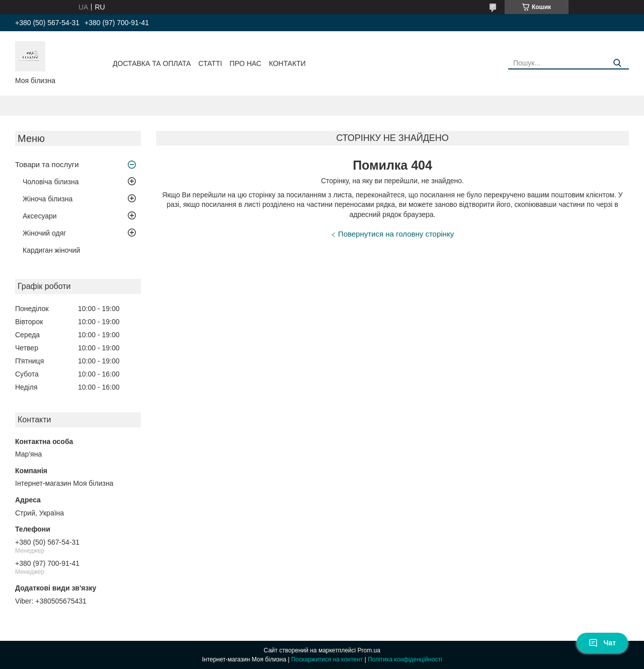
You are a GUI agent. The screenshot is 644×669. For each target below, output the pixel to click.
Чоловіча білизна (51, 182)
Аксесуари (40, 216)
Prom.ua (369, 650)
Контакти (287, 63)
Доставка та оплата (152, 63)
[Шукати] (618, 63)
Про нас (245, 63)
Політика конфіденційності (405, 659)
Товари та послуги (47, 164)
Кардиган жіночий (51, 250)
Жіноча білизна (48, 199)
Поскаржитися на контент (327, 659)
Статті (210, 63)
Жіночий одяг (44, 233)
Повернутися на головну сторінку (396, 234)
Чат (602, 643)
